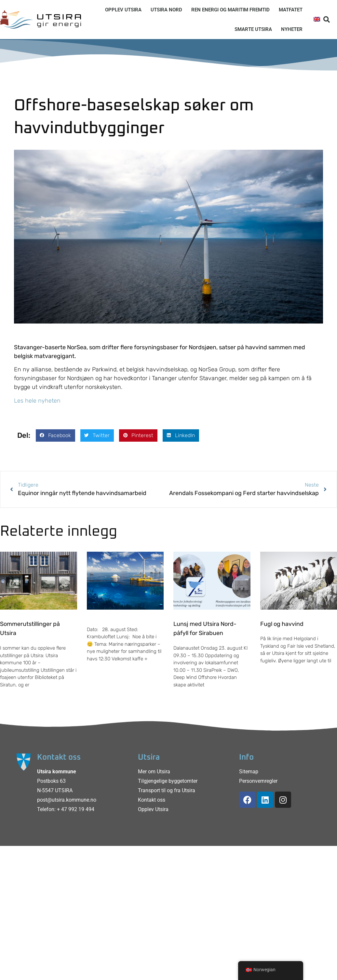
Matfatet (291, 10)
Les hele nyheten (37, 401)
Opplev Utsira (123, 10)
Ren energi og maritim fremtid (230, 10)
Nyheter (292, 29)
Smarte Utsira (253, 29)
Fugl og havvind (282, 624)
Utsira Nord (166, 10)
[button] (327, 20)
